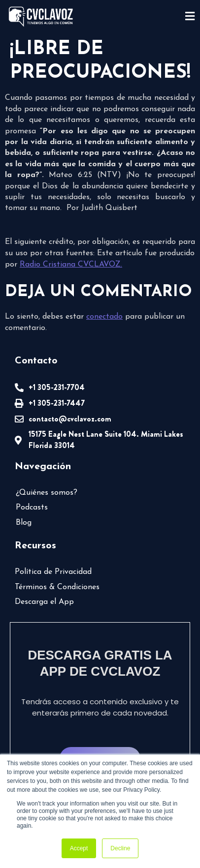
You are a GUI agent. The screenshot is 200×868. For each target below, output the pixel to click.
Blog (24, 523)
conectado (104, 317)
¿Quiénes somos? (47, 493)
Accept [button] (79, 848)
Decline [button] (120, 848)
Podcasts (32, 508)
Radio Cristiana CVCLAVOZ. (71, 265)
